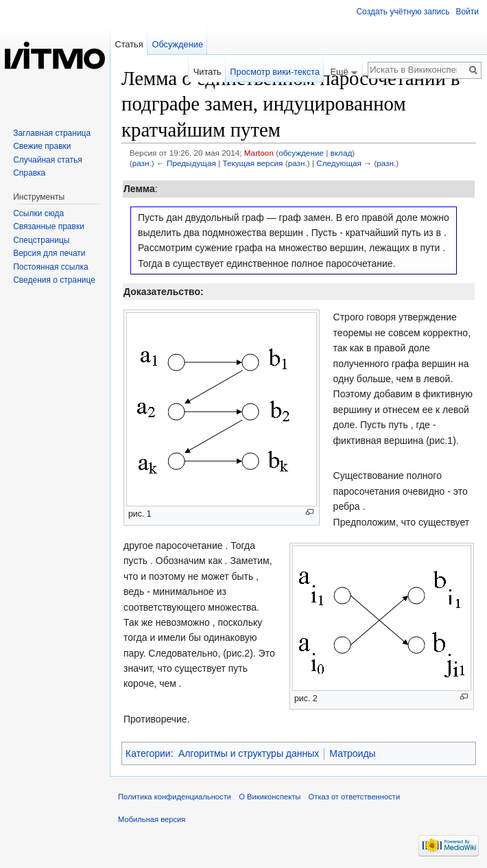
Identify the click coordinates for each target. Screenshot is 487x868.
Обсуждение (177, 44)
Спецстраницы (41, 240)
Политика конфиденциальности (175, 797)
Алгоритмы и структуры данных (249, 753)
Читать (207, 72)
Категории (148, 753)
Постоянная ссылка (50, 267)
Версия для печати (49, 253)
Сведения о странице (54, 280)
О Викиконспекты (270, 797)
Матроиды (352, 753)
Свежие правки (42, 146)
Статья (129, 44)
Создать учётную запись (403, 12)
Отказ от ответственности (355, 797)
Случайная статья (47, 160)
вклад (342, 153)
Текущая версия (252, 163)
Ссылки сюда (38, 213)
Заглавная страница (52, 133)
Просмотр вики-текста (275, 72)
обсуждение (301, 153)
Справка (29, 173)
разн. (142, 163)
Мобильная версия (152, 819)
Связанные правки (49, 226)
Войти (467, 12)
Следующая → (344, 163)
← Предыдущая (186, 163)
